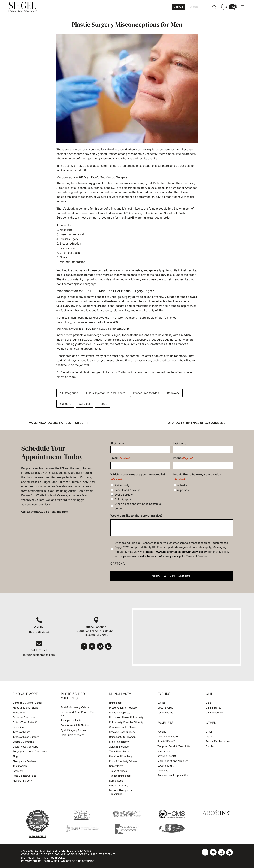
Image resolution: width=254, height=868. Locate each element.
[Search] (201, 7)
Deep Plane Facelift (168, 736)
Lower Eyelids (165, 712)
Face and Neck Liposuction (173, 775)
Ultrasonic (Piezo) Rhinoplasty (126, 717)
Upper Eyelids (165, 708)
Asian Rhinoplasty (119, 747)
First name (117, 443)
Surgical (85, 404)
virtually (182, 485)
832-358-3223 (37, 512)
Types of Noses (22, 732)
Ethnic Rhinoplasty (120, 712)
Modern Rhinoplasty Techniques (121, 792)
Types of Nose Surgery (26, 737)
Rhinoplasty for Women (122, 737)
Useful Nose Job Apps (25, 747)
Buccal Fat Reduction (218, 741)
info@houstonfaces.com (39, 655)
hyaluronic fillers (135, 344)
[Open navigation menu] (243, 7)
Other (209, 732)
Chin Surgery (123, 499)
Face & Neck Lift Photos (75, 725)
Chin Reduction (214, 712)
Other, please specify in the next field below (138, 506)
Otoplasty (211, 746)
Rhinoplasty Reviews (24, 761)
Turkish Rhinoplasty (120, 776)
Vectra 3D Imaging (23, 742)
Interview (18, 771)
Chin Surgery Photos (73, 735)
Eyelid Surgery (124, 495)
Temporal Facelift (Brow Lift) (174, 746)
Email (120, 458)
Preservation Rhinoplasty (123, 708)
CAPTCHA (118, 563)
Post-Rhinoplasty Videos (75, 707)
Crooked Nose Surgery (122, 732)
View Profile (38, 836)
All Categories (69, 393)
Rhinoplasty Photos (72, 720)
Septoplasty (116, 766)
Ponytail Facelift (167, 741)
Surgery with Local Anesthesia (30, 751)
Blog (15, 756)
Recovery (173, 393)
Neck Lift (163, 771)
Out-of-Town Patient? (25, 722)
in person (183, 490)
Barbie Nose (116, 781)
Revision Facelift (167, 756)
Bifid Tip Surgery (119, 786)
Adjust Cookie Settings (78, 861)
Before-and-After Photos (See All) (78, 714)
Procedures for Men (146, 393)
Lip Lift (210, 736)
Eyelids (161, 703)
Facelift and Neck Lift (128, 490)
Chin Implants (213, 708)
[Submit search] (214, 7)
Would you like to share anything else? (136, 516)
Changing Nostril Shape (123, 727)
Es (225, 7)
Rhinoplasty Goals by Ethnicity (126, 722)
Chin (208, 703)
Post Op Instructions (24, 776)
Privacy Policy (31, 861)
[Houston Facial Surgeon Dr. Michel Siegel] (23, 7)
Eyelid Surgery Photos (73, 730)
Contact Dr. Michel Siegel (27, 703)
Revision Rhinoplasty (121, 756)
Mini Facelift (164, 751)
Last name (179, 443)
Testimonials (20, 766)
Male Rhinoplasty (119, 742)
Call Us (178, 7)
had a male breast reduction (91, 322)
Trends (103, 404)
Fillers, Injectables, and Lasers (106, 393)
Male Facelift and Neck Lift (173, 761)
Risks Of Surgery (22, 781)
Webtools (57, 858)
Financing (18, 727)
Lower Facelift (165, 766)
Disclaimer (51, 861)
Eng (232, 7)
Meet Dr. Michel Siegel (26, 708)
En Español (19, 712)
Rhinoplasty (122, 485)
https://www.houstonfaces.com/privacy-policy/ (177, 552)
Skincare (65, 404)
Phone (183, 458)
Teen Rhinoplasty (119, 751)
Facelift (162, 732)
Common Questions (24, 717)
